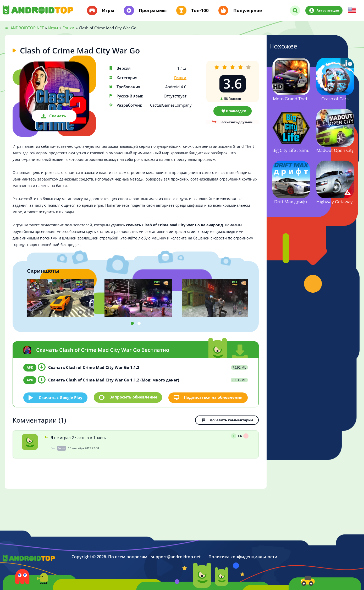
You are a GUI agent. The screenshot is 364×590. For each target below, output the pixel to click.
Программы (153, 10)
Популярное (248, 10)
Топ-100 (200, 10)
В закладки (236, 111)
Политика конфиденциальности (243, 556)
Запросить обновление (133, 397)
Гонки (180, 78)
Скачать (58, 116)
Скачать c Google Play (61, 397)
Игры (108, 10)
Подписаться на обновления (213, 397)
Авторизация (327, 10)
